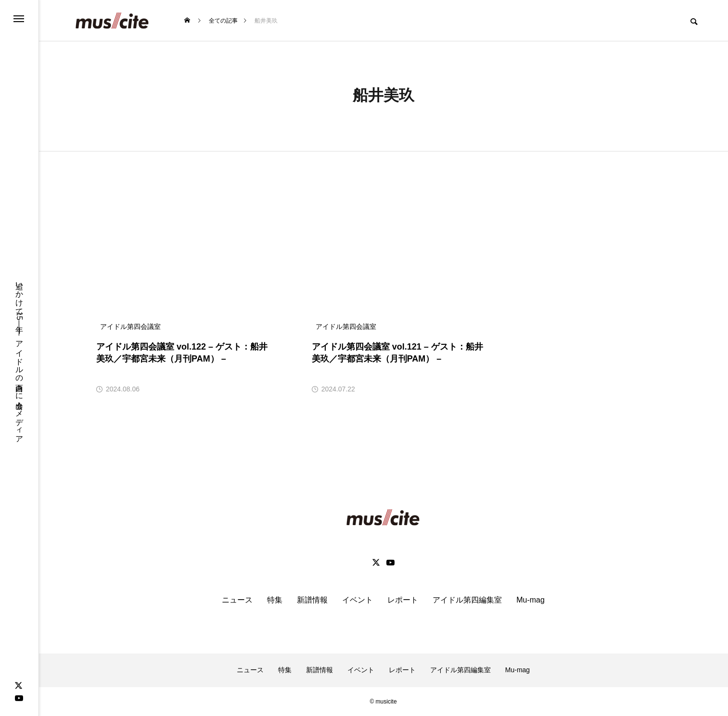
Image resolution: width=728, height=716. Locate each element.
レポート (403, 600)
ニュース (237, 600)
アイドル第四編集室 (467, 600)
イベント (358, 600)
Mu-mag (530, 600)
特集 (275, 600)
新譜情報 (312, 600)
